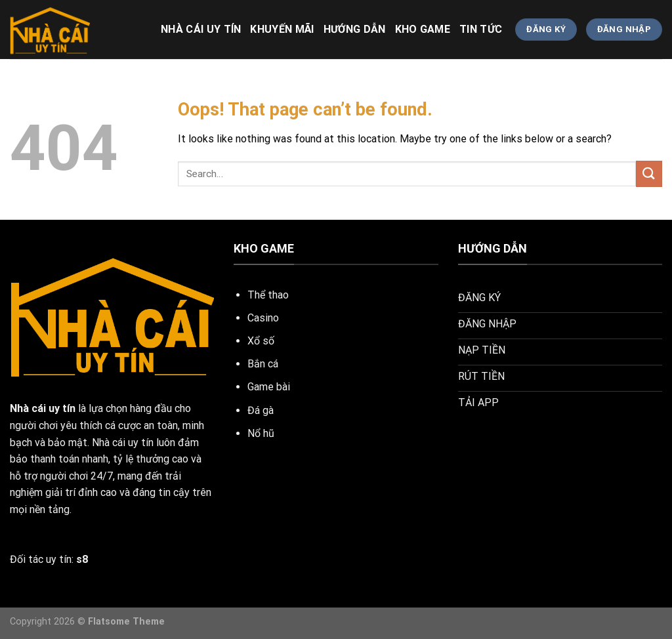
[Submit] (649, 174)
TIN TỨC (481, 29)
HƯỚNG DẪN (355, 29)
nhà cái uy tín (201, 29)
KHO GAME (423, 29)
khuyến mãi (282, 29)
